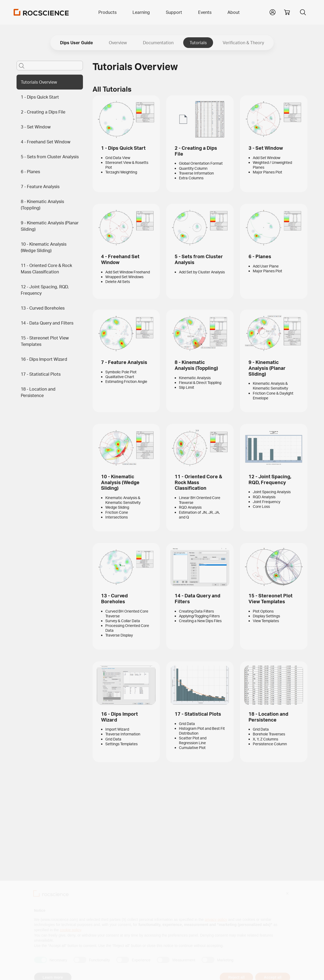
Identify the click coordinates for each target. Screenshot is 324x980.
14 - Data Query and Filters (47, 323)
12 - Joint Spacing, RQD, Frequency (45, 290)
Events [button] (205, 12)
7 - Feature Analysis (40, 187)
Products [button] (107, 12)
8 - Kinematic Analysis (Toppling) (42, 205)
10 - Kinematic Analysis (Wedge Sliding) (44, 247)
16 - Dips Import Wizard (44, 359)
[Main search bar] (50, 66)
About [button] (234, 12)
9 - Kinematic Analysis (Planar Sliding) (50, 226)
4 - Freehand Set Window (46, 142)
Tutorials (198, 43)
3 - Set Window (36, 127)
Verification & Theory (243, 43)
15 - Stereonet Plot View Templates (45, 341)
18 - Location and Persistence (38, 392)
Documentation (158, 43)
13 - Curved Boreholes (43, 308)
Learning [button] (141, 12)
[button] (273, 12)
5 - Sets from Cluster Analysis (50, 157)
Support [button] (174, 12)
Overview (118, 43)
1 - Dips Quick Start (40, 97)
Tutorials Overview (39, 82)
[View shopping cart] (287, 12)
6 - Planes (30, 172)
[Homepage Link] (41, 12)
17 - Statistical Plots (41, 374)
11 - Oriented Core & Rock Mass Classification (46, 269)
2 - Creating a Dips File (43, 112)
